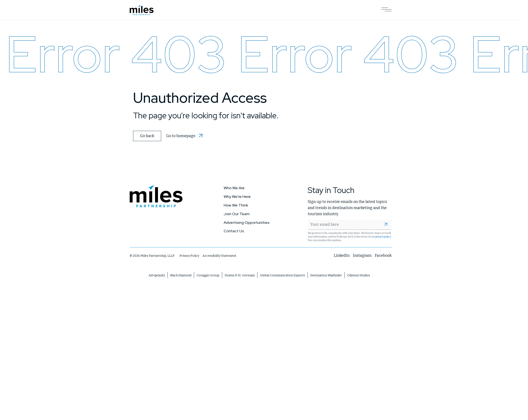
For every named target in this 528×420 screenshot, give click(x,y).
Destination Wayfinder (326, 275)
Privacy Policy (189, 256)
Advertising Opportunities (247, 222)
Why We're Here (237, 196)
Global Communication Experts (282, 275)
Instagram (362, 255)
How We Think (236, 205)
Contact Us (234, 231)
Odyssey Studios (359, 275)
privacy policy (383, 236)
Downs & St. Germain (240, 275)
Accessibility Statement (219, 256)
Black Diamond (181, 275)
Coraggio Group (208, 275)
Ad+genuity (157, 275)
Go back (147, 136)
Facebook (383, 255)
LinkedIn (342, 255)
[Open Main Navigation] (386, 10)
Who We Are (234, 188)
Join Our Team (237, 214)
